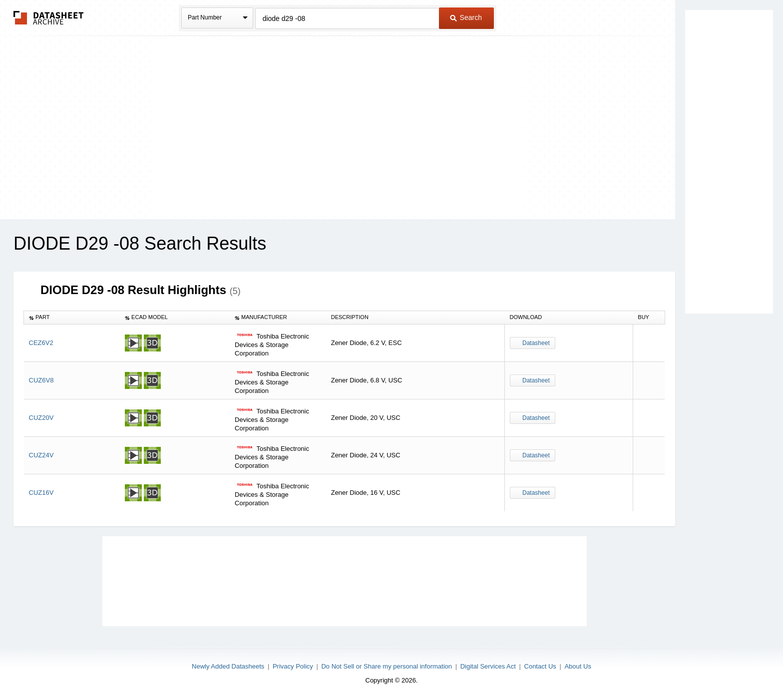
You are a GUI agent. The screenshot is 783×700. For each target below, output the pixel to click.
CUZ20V (41, 418)
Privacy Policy (293, 666)
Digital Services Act (488, 666)
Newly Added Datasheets (228, 666)
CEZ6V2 (41, 343)
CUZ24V (41, 455)
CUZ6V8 (41, 380)
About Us (578, 666)
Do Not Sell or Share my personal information (387, 666)
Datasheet (536, 343)
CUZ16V (41, 493)
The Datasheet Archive (49, 18)
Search (466, 17)
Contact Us (540, 666)
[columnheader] (72, 318)
